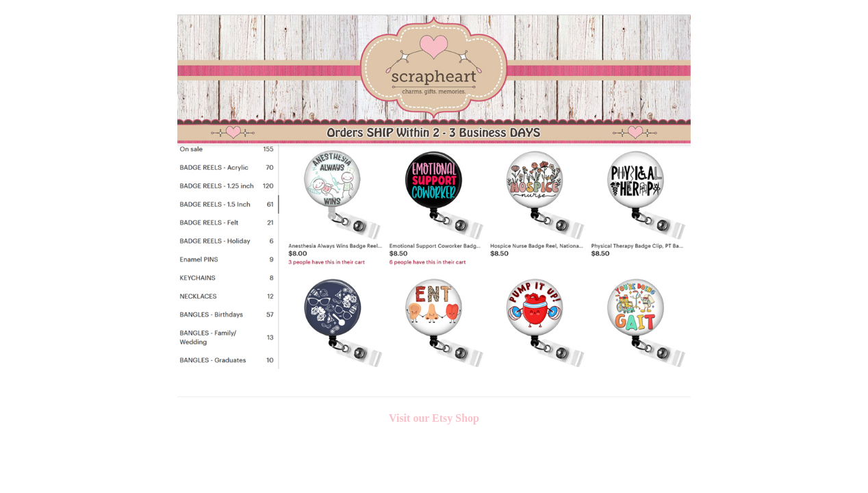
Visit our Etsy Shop (434, 418)
